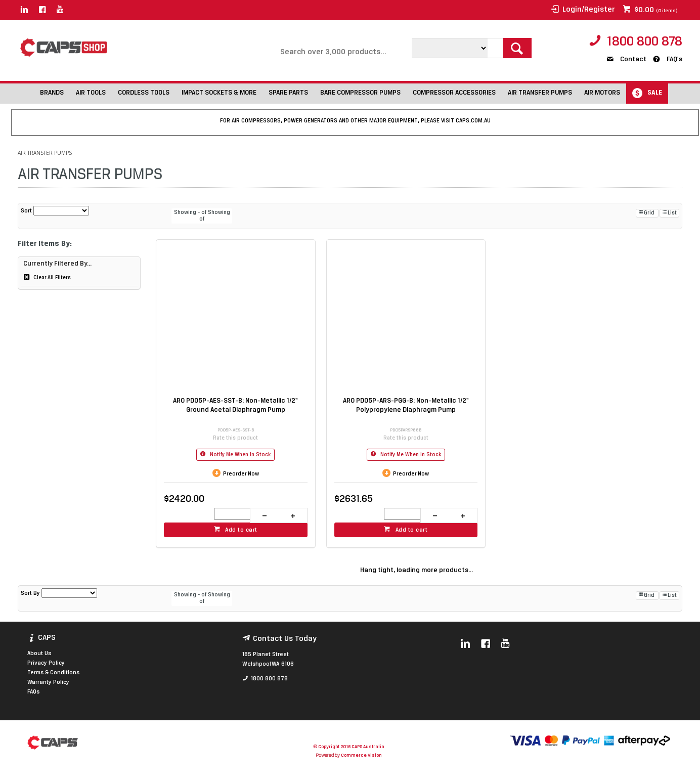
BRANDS (52, 93)
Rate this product (235, 438)
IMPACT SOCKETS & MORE (219, 93)
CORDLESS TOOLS (144, 93)
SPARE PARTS (288, 93)
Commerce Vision (361, 755)
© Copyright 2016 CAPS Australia (349, 747)
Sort (26, 211)
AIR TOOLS (91, 93)
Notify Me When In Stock (239, 455)
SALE (655, 93)
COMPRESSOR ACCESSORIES (454, 93)
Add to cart (241, 530)
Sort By (30, 593)
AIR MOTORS (602, 93)
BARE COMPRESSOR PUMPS (360, 93)
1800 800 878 (645, 42)
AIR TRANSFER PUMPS (540, 93)
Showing (191, 213)
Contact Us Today (285, 639)
